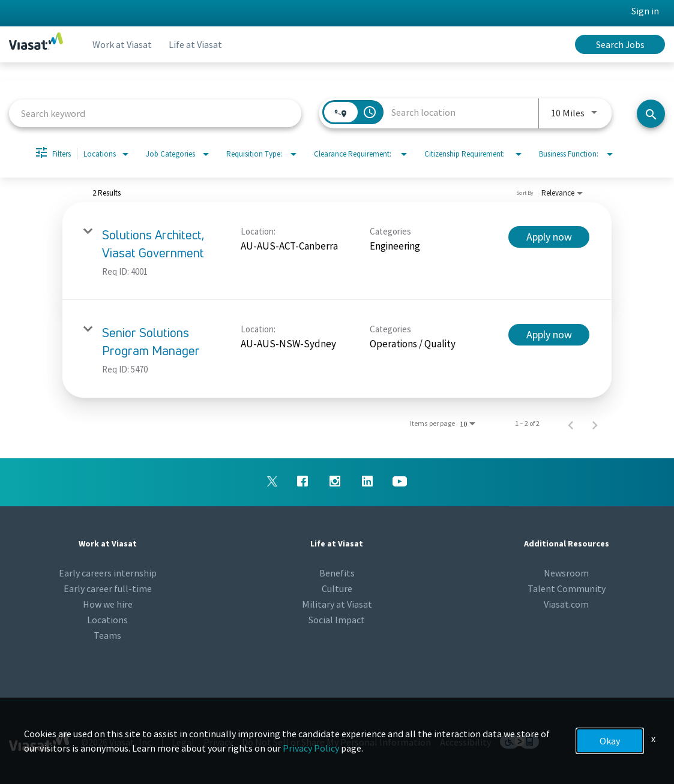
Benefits (337, 573)
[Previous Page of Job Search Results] (571, 423)
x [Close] (653, 738)
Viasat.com (566, 604)
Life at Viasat (199, 44)
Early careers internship (108, 573)
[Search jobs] (651, 114)
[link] (337, 251)
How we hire (108, 604)
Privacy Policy (311, 748)
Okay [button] (610, 741)
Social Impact (337, 620)
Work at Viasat (123, 44)
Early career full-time (108, 588)
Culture (337, 588)
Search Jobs (620, 44)
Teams (107, 635)
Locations (107, 620)
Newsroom (566, 573)
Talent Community (567, 588)
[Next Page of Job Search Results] (595, 423)
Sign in (645, 11)
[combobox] (155, 113)
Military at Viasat (337, 604)
